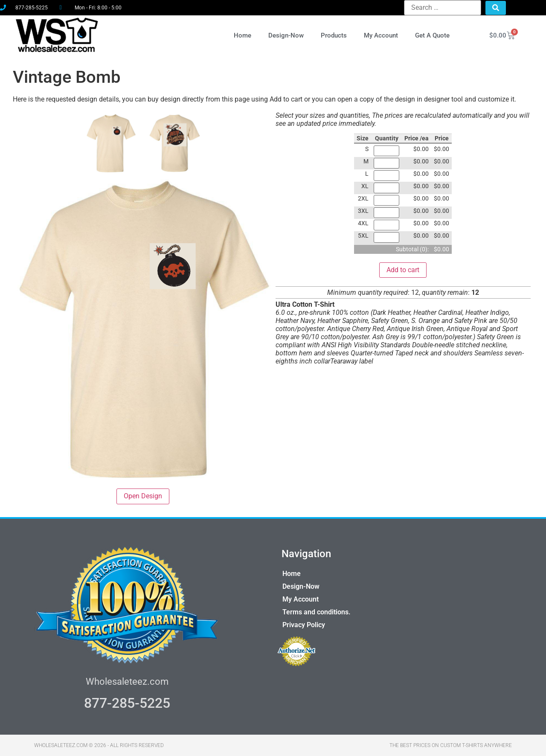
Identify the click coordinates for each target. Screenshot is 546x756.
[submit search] (496, 8)
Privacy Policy (304, 625)
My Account (381, 35)
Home (243, 35)
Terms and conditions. (317, 612)
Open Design (143, 496)
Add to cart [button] (403, 270)
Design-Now (286, 35)
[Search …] (442, 8)
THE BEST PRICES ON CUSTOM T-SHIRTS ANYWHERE (451, 745)
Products (334, 35)
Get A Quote (432, 35)
